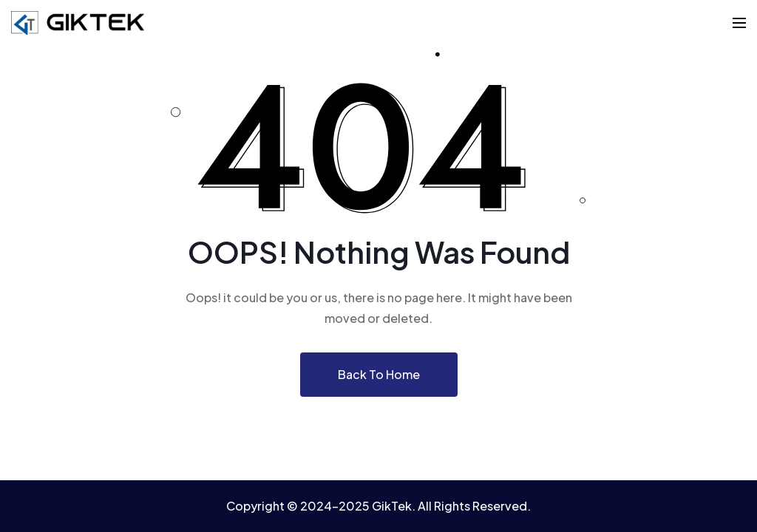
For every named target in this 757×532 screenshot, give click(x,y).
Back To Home (379, 374)
